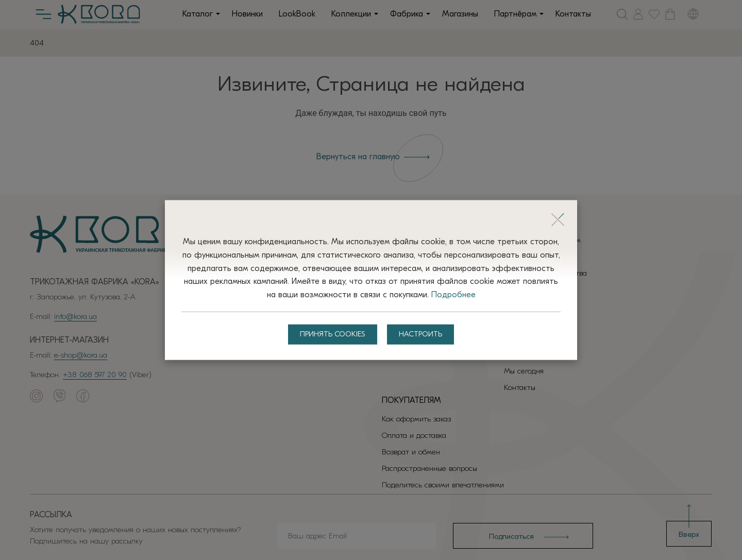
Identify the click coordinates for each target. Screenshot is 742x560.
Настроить (423, 335)
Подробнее (485, 294)
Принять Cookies (331, 335)
